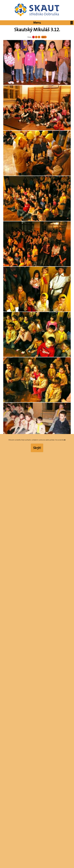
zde (65, 440)
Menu (54, 23)
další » (44, 37)
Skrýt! (37, 448)
